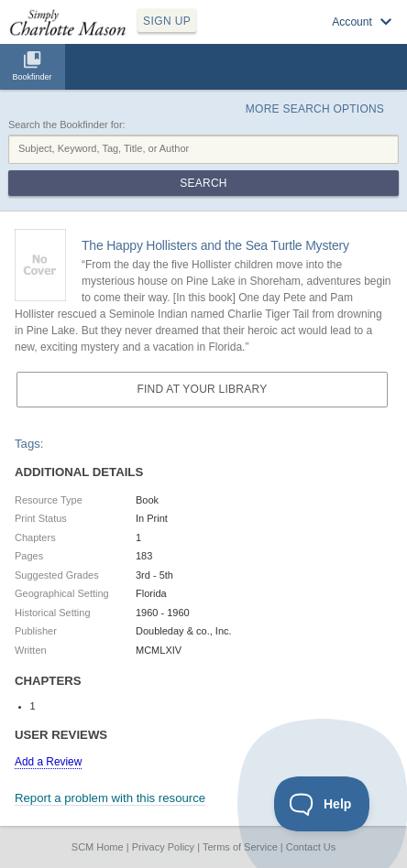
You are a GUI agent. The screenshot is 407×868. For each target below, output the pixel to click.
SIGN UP (167, 21)
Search (203, 183)
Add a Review (48, 762)
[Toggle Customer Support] (322, 804)
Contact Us (311, 847)
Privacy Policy (163, 847)
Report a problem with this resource (110, 798)
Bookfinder (32, 77)
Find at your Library (202, 389)
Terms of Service (240, 847)
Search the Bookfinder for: (67, 125)
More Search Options (315, 109)
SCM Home (98, 847)
